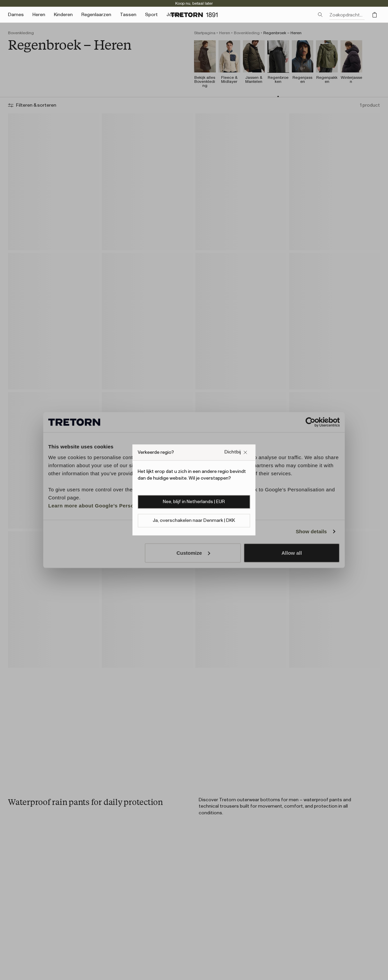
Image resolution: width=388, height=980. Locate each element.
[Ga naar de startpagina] (194, 15)
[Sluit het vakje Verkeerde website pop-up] (236, 452)
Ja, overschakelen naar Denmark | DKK (194, 521)
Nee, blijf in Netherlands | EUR (194, 502)
